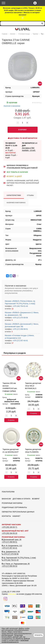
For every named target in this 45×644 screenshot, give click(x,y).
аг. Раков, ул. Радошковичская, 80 (16, 564)
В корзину (11, 420)
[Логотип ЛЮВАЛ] (22, 29)
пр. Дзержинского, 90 (11, 552)
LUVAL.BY (6, 592)
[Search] (20, 23)
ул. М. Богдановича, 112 (12, 546)
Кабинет (16, 516)
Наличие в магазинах (12, 104)
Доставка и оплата (21, 499)
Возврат (36, 499)
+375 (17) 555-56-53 (9, 566)
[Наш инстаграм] (5, 599)
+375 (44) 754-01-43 (20, 306)
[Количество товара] (23, 123)
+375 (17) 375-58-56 (20, 318)
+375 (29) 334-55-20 (9, 533)
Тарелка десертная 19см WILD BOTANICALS (33, 386)
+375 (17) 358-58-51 (20, 329)
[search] (42, 23)
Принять (38, 635)
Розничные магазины (12, 503)
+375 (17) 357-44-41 (20, 341)
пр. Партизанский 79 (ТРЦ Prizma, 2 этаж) (19, 558)
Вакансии (6, 499)
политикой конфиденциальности (15, 641)
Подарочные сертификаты (14, 507)
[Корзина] (41, 3)
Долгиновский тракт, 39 (12, 540)
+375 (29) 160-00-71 (9, 527)
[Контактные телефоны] (35, 3)
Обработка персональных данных (18, 512)
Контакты (6, 516)
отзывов (28, 594)
